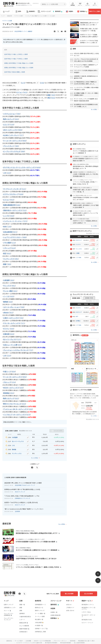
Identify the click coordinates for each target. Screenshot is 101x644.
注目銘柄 (17, 511)
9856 (24, 141)
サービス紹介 (19, 641)
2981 (17, 259)
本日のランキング (20, 492)
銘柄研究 (31, 12)
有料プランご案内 (95, 11)
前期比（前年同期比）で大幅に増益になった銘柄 (19, 63)
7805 (17, 146)
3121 (24, 189)
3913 (11, 313)
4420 (12, 296)
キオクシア (79, 240)
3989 (24, 237)
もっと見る (35, 458)
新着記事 (9, 16)
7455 (21, 318)
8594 (13, 372)
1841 (15, 291)
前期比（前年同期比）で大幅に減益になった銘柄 (19, 68)
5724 (14, 243)
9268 (21, 194)
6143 (13, 248)
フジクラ (78, 245)
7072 (25, 221)
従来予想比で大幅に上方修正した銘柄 (16, 54)
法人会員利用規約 (79, 643)
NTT (77, 317)
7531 (24, 210)
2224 (9, 173)
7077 (22, 135)
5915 (17, 119)
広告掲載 (28, 641)
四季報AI (82, 12)
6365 (18, 205)
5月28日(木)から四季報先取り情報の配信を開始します (25, 3)
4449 (12, 329)
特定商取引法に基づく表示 (86, 641)
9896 (20, 130)
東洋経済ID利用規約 (51, 643)
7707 (31, 350)
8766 (42, 83)
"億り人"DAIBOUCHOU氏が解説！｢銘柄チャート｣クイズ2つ (24, 509)
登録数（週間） (76, 298)
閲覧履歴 (73, 4)
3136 (12, 125)
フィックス (79, 249)
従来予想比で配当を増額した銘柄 (15, 72)
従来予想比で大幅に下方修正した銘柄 (16, 59)
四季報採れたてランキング (22, 498)
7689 (22, 307)
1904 (12, 280)
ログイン (95, 4)
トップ (6, 11)
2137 (19, 339)
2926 (10, 302)
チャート (80, 4)
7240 (9, 227)
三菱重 (78, 253)
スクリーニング (44, 11)
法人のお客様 (89, 594)
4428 (12, 216)
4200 (22, 388)
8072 (15, 232)
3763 (14, 382)
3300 (31, 409)
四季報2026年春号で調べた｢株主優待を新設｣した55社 (22, 489)
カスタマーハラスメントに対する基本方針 (29, 643)
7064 (18, 114)
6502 (53, 98)
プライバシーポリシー (60, 641)
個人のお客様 (69, 594)
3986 (23, 151)
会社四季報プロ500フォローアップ (25, 485)
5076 (28, 415)
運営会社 (9, 641)
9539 (12, 334)
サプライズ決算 (18, 16)
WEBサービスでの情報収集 (42, 641)
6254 (24, 404)
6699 (38, 168)
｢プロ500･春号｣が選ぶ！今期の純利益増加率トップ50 (22, 496)
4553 (12, 393)
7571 (23, 323)
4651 (14, 286)
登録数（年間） (89, 298)
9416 (25, 92)
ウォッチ (87, 4)
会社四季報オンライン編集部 (23, 31)
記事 (19, 12)
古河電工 (78, 321)
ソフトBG (78, 258)
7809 (53, 95)
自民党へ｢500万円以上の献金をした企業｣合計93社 (21, 502)
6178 (23, 83)
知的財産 (73, 641)
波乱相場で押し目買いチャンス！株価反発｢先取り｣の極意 (23, 483)
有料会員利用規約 (66, 643)
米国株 (70, 12)
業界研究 (57, 11)
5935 (20, 345)
